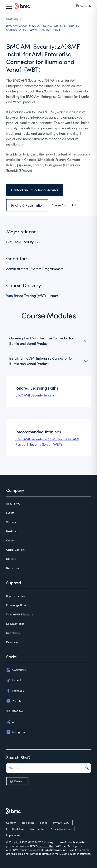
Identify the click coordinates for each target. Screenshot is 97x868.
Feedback (12, 531)
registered (17, 854)
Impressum (13, 835)
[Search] (88, 768)
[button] (48, 341)
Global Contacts (16, 550)
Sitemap (11, 559)
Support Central (16, 596)
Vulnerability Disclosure (19, 614)
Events (10, 513)
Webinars (12, 522)
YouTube (14, 701)
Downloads (13, 633)
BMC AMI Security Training (35, 395)
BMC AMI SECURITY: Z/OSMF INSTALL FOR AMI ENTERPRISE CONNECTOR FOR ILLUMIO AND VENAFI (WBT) (43, 28)
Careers (11, 540)
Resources (12, 642)
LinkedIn (14, 680)
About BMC (13, 503)
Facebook (15, 691)
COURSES (12, 19)
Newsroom (12, 568)
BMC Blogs (16, 711)
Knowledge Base (16, 605)
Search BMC (18, 757)
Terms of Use (46, 846)
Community (16, 670)
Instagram (15, 732)
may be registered (40, 854)
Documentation (15, 624)
